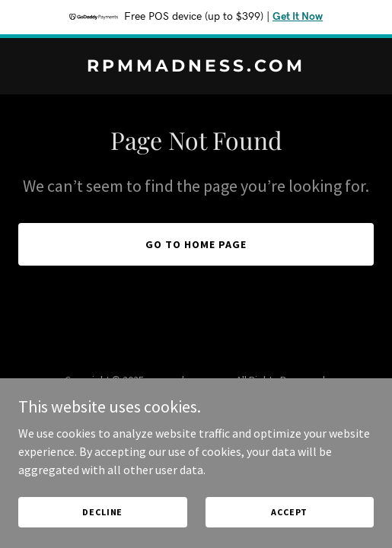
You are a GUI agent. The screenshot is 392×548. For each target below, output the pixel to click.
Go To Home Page (196, 244)
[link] (196, 67)
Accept (289, 532)
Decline (102, 532)
